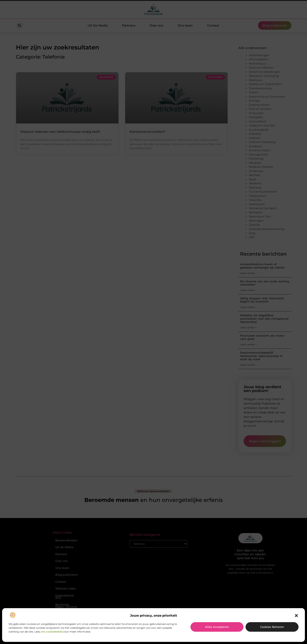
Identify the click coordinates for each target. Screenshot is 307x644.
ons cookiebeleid (51, 632)
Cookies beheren (272, 627)
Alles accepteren (217, 627)
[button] (296, 616)
